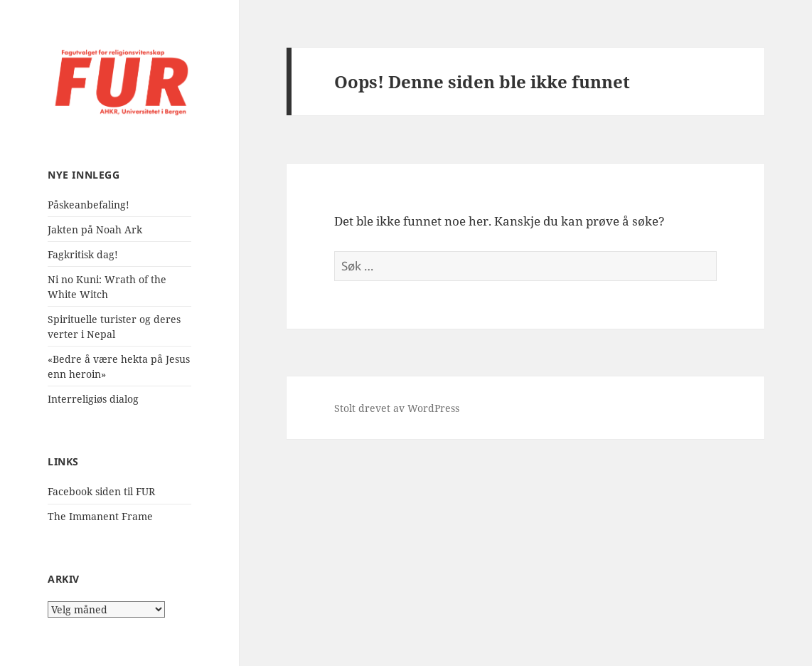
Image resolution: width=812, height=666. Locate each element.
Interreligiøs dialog (93, 399)
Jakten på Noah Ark (95, 229)
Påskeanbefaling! (89, 205)
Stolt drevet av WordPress (397, 408)
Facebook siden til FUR (101, 491)
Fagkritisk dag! (83, 254)
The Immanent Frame (100, 516)
